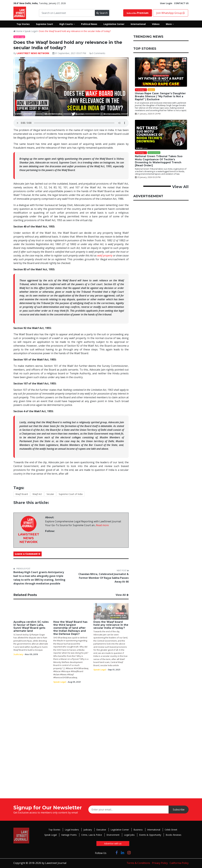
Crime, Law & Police (92, 835)
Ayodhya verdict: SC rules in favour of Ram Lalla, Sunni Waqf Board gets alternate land (31, 626)
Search (102, 13)
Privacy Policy (160, 863)
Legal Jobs (129, 835)
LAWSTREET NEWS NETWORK (33, 53)
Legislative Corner (120, 830)
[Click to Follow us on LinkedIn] (123, 852)
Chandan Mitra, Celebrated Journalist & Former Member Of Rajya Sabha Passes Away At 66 (104, 578)
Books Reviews (174, 835)
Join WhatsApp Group (171, 13)
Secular (50, 494)
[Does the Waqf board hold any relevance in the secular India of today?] (111, 611)
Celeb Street (171, 830)
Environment (113, 835)
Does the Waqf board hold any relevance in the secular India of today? (75, 31)
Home (18, 31)
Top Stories (54, 830)
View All (122, 595)
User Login (166, 3)
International (154, 830)
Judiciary (88, 830)
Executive (101, 830)
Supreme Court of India (71, 494)
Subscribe (138, 13)
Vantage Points (69, 835)
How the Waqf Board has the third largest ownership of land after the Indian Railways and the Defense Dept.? (70, 628)
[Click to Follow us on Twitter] (111, 852)
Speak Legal (31, 31)
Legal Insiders (72, 830)
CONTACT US (181, 3)
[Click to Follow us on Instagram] (129, 852)
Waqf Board (22, 494)
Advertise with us (113, 843)
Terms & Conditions (138, 863)
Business (138, 830)
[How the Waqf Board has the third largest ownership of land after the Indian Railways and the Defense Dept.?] (71, 611)
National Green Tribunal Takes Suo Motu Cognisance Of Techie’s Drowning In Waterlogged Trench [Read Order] (159, 161)
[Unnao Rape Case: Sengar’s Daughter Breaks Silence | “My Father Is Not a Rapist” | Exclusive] (161, 72)
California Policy (179, 863)
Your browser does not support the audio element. (71, 123)
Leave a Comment (28, 554)
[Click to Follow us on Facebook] (117, 852)
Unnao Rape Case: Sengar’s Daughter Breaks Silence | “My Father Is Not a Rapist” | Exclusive (160, 96)
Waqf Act (37, 494)
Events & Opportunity (150, 835)
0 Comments (97, 53)
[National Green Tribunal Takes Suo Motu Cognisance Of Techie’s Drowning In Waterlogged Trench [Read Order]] (161, 135)
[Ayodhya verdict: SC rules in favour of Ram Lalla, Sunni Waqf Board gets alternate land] (31, 611)
